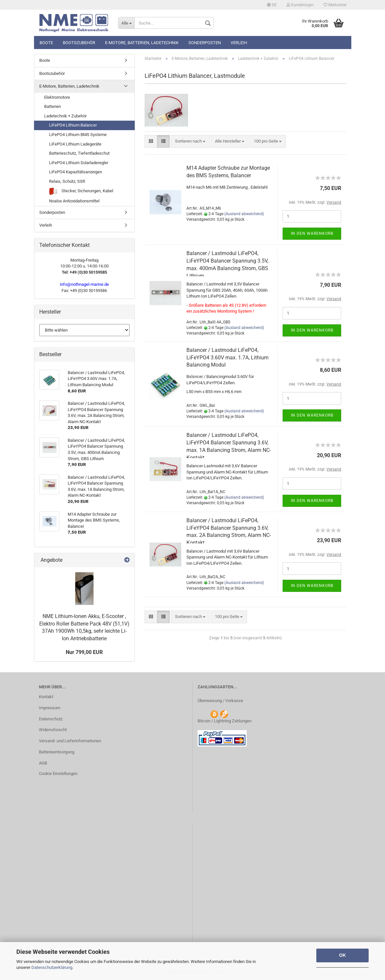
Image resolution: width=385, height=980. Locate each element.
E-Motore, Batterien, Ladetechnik (142, 43)
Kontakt (46, 697)
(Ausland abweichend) (244, 214)
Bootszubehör (79, 43)
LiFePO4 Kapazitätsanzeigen (76, 172)
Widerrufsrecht (53, 730)
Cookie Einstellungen (58, 774)
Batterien (52, 106)
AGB (43, 763)
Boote (46, 43)
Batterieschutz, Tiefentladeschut (79, 153)
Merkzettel (335, 5)
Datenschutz (51, 719)
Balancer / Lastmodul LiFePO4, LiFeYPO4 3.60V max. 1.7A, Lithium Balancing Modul (227, 358)
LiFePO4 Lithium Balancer (73, 125)
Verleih (239, 43)
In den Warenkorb (312, 233)
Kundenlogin (300, 5)
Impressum (50, 708)
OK (343, 955)
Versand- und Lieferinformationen (70, 741)
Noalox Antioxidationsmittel (74, 201)
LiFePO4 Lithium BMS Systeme (78, 135)
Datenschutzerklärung (52, 967)
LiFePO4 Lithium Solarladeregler (79, 163)
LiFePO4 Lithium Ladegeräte (75, 144)
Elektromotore (57, 97)
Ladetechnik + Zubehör (65, 116)
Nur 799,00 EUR (84, 652)
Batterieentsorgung (57, 752)
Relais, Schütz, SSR (67, 181)
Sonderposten (205, 43)
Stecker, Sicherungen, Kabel (81, 191)
